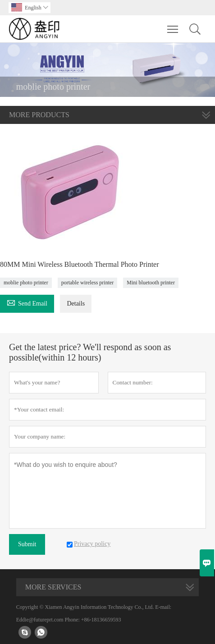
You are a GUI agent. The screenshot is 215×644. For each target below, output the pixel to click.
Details (76, 304)
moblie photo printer (26, 283)
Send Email (27, 302)
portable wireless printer (88, 283)
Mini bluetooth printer (151, 283)
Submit (27, 544)
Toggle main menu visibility (173, 25)
